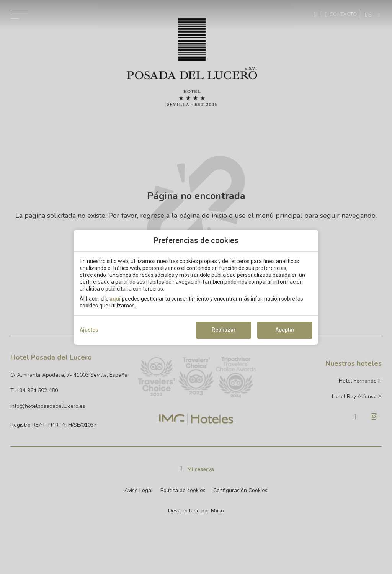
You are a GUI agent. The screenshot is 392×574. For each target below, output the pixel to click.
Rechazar (224, 330)
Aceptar (285, 330)
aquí (115, 299)
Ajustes (89, 330)
